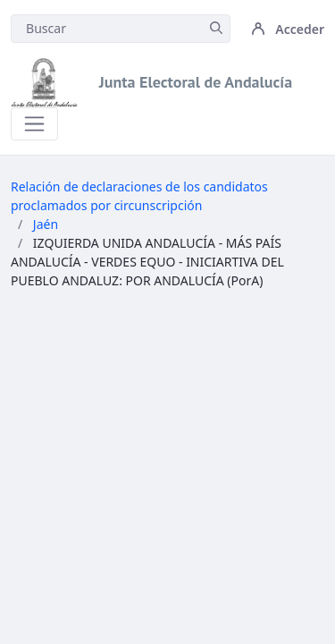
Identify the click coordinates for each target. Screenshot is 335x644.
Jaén (46, 224)
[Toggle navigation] (34, 124)
